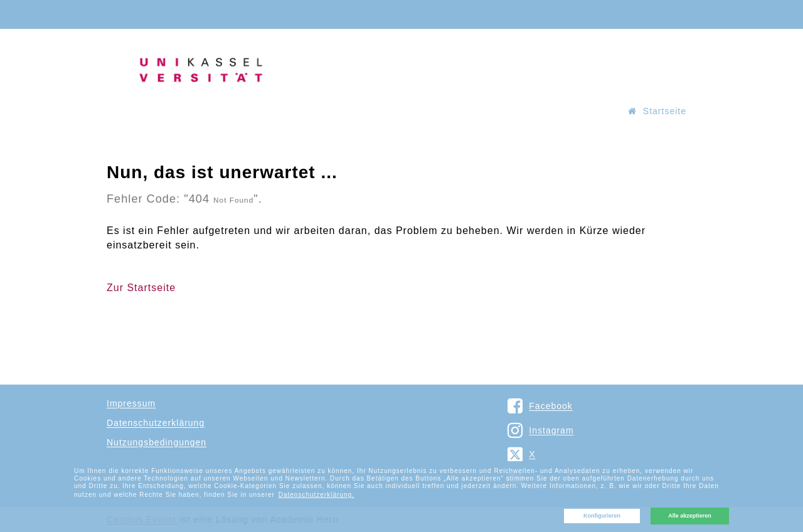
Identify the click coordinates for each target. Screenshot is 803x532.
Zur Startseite (141, 288)
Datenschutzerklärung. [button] (316, 495)
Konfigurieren (602, 516)
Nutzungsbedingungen (157, 442)
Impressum (131, 403)
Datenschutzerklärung (156, 423)
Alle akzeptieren (690, 516)
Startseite (657, 111)
